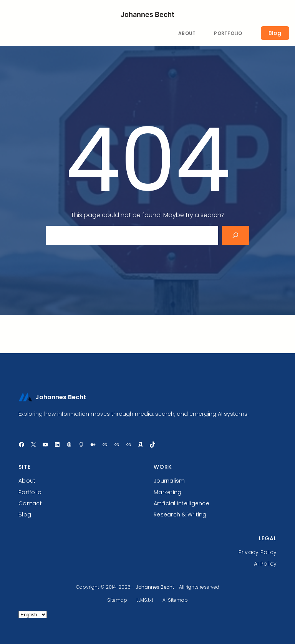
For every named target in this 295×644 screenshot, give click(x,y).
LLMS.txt (145, 600)
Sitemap (117, 600)
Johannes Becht (147, 14)
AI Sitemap (175, 600)
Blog (275, 33)
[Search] (236, 235)
